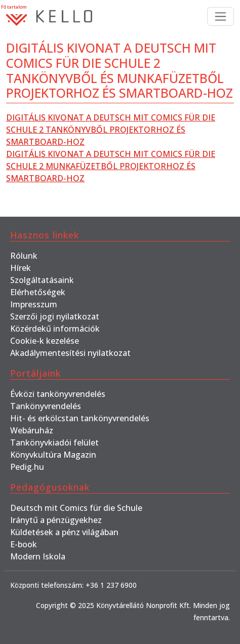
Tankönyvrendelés (46, 406)
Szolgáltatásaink (42, 280)
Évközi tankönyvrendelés (58, 394)
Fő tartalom (14, 7)
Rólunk (24, 256)
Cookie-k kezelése (45, 341)
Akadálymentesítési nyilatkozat (70, 353)
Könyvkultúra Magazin (53, 455)
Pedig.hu (27, 467)
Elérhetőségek (38, 292)
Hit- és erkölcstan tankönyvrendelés (80, 418)
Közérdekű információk (55, 329)
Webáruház (32, 430)
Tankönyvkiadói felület (54, 442)
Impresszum (34, 304)
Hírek (21, 268)
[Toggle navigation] (221, 16)
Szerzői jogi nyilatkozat (55, 316)
